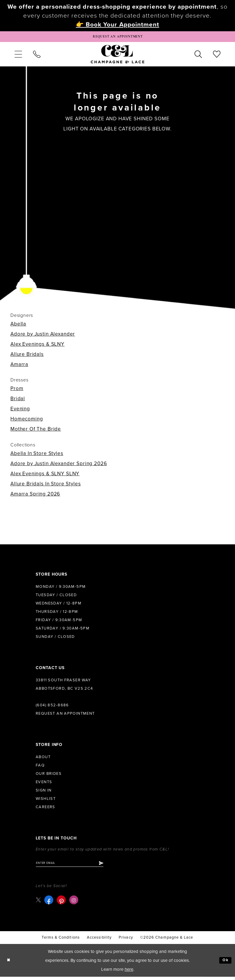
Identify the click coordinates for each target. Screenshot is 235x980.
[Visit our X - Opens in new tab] (39, 903)
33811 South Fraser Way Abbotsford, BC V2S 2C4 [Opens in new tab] (64, 686)
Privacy (126, 941)
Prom (17, 391)
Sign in (44, 792)
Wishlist (46, 801)
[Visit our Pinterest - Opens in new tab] (62, 903)
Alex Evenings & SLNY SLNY (45, 476)
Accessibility (99, 941)
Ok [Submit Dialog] (225, 964)
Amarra (19, 366)
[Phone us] (37, 56)
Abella (18, 326)
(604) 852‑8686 (52, 707)
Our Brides (49, 776)
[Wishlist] (217, 56)
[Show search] (198, 56)
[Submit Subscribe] (113, 866)
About (43, 759)
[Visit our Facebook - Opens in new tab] (50, 903)
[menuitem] (18, 56)
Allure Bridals (27, 356)
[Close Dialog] (9, 964)
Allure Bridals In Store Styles (46, 486)
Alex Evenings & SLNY (37, 346)
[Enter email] (76, 866)
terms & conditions (61, 941)
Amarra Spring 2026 (35, 496)
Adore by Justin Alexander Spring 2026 (59, 466)
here (129, 973)
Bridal (18, 401)
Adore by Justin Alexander (43, 336)
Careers (46, 809)
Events (44, 784)
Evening (20, 411)
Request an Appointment (65, 716)
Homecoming (27, 421)
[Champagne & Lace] (117, 56)
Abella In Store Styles (37, 455)
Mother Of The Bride (36, 431)
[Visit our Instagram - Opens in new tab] (75, 903)
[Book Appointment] (117, 38)
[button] (18, 56)
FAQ (40, 767)
